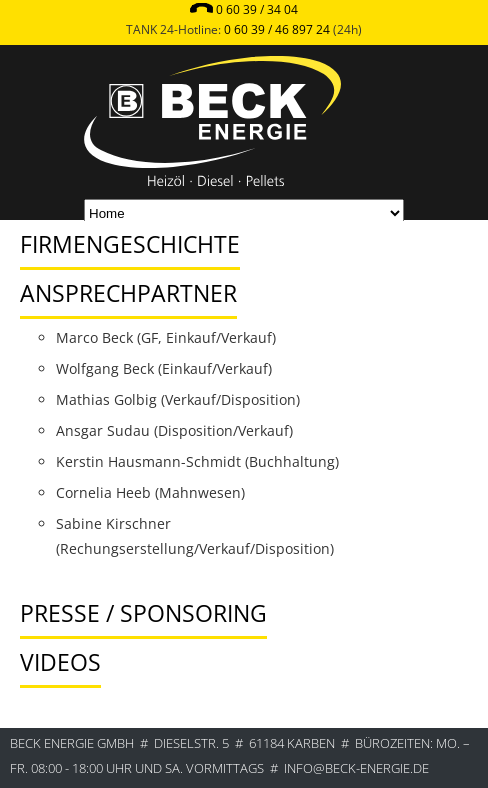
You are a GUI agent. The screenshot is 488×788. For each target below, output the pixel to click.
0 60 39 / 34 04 (257, 9)
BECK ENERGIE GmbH (72, 743)
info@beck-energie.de (356, 768)
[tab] (211, 224)
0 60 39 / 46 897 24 (277, 29)
